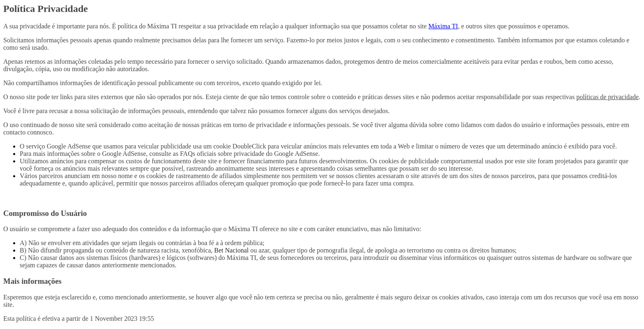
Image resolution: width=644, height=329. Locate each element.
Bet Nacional (232, 250)
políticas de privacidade (607, 97)
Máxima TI (443, 26)
